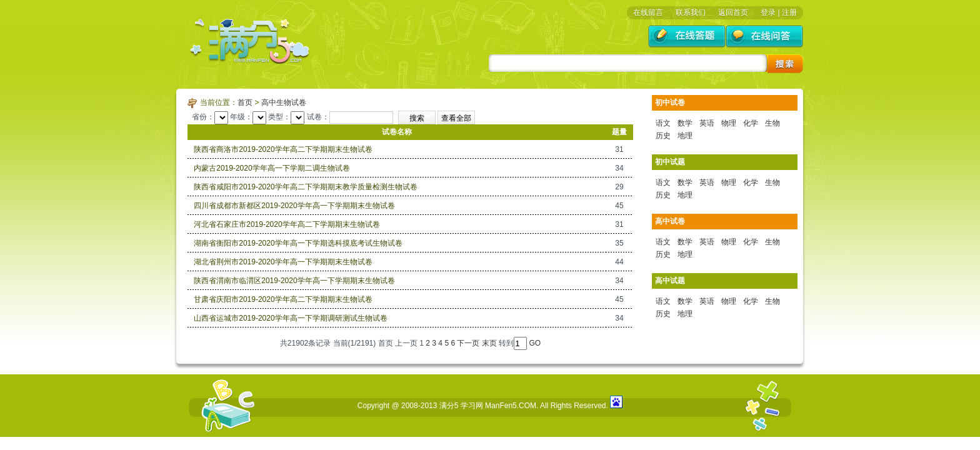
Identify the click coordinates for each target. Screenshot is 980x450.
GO (535, 343)
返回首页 (733, 12)
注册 (789, 12)
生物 (772, 123)
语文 (663, 123)
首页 (245, 102)
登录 (768, 12)
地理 (685, 136)
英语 (707, 123)
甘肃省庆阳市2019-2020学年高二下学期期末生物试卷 (283, 299)
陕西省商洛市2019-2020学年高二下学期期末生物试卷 (283, 149)
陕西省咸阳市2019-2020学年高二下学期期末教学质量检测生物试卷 (305, 187)
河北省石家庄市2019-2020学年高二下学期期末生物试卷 (287, 224)
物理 (729, 123)
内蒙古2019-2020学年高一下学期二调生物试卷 (272, 168)
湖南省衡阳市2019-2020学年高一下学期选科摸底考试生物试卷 (298, 243)
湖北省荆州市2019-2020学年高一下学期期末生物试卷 (283, 262)
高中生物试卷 (284, 102)
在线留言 (648, 12)
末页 (489, 343)
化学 (751, 123)
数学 (685, 123)
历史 (663, 136)
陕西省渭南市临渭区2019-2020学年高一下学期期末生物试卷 (294, 281)
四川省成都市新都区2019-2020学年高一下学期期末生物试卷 (294, 206)
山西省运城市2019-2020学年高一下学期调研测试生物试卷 (290, 318)
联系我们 (691, 12)
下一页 (468, 343)
